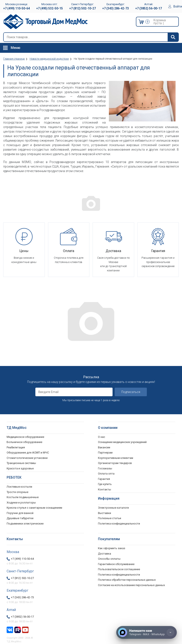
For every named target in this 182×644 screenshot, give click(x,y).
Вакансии (104, 447)
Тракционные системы (21, 463)
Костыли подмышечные (23, 497)
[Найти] (173, 37)
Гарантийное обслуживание (116, 564)
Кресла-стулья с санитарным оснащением (34, 508)
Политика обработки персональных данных (127, 580)
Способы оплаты (109, 559)
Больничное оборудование (24, 442)
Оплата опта (106, 474)
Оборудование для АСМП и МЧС (28, 453)
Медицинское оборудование (25, 437)
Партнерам (105, 453)
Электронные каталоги (113, 508)
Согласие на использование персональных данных (131, 585)
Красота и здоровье (20, 468)
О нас (102, 437)
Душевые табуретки (20, 518)
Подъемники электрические (25, 524)
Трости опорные (17, 492)
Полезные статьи (110, 518)
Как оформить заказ (112, 548)
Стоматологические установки (27, 458)
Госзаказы (105, 468)
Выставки (105, 513)
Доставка (105, 554)
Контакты (105, 489)
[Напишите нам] (147, 632)
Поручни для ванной (20, 513)
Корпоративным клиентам (116, 458)
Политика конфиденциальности (119, 575)
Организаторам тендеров (115, 463)
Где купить (105, 484)
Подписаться (131, 392)
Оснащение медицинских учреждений (122, 442)
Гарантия (104, 479)
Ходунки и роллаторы (21, 503)
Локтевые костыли (19, 487)
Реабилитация (16, 447)
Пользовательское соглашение (119, 569)
